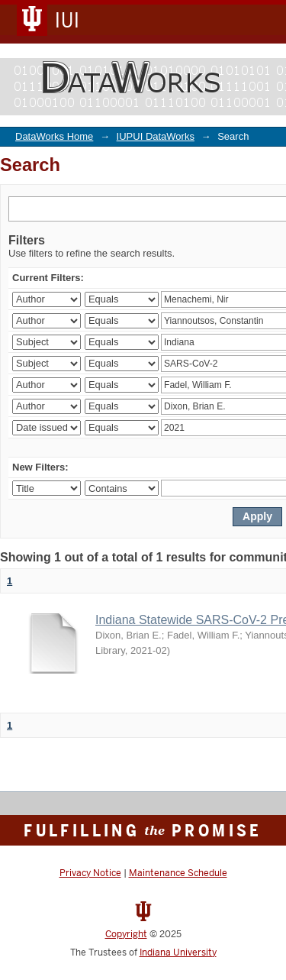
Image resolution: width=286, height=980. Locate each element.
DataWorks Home (54, 136)
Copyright (126, 934)
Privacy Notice (90, 873)
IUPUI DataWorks (156, 136)
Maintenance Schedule (178, 873)
